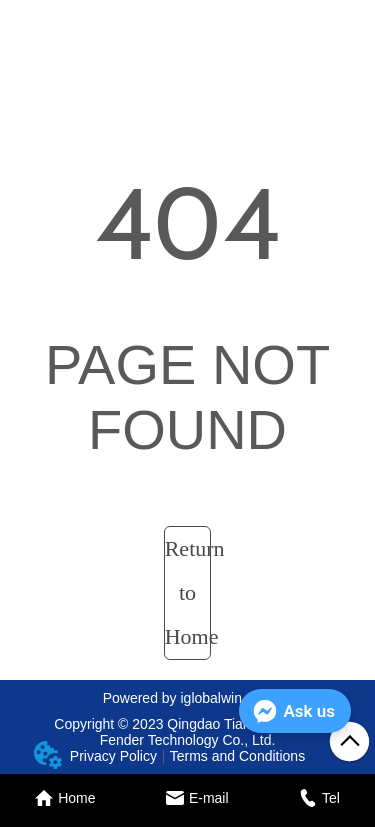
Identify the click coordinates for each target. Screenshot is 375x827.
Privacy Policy (113, 756)
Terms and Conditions (237, 756)
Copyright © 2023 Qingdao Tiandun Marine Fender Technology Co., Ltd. (187, 732)
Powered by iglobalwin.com (188, 698)
